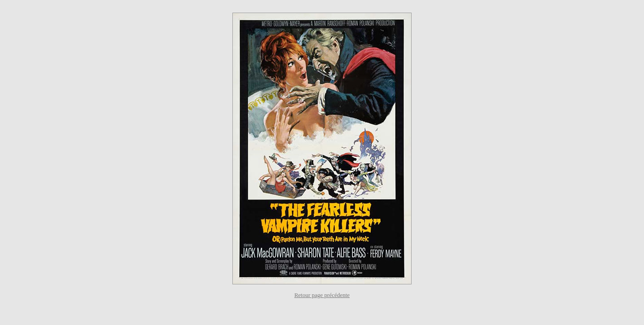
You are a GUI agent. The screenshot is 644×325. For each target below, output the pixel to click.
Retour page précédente (322, 295)
